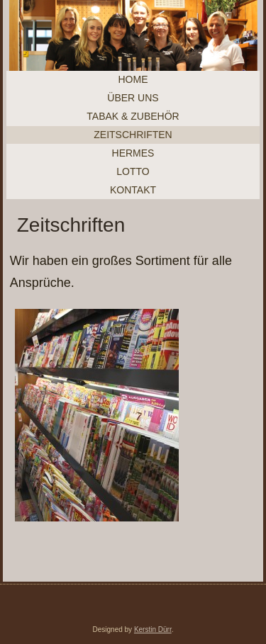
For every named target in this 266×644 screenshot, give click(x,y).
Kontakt (133, 190)
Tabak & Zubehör (133, 116)
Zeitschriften (133, 135)
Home (133, 79)
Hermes (133, 153)
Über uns (133, 98)
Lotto (133, 171)
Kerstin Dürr (153, 629)
